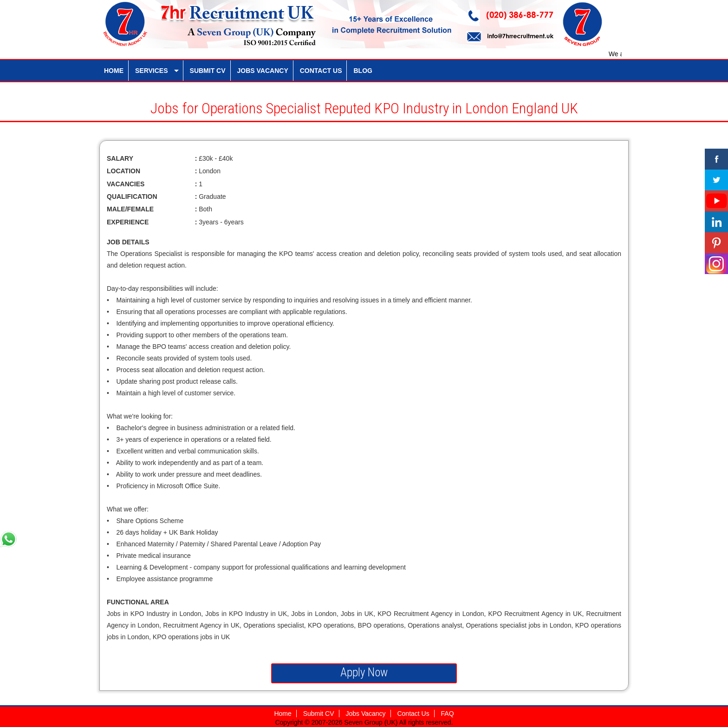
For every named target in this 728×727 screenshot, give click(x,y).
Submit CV (319, 714)
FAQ (448, 714)
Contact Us (413, 714)
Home (283, 714)
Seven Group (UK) (371, 722)
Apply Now (364, 672)
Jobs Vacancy (365, 714)
